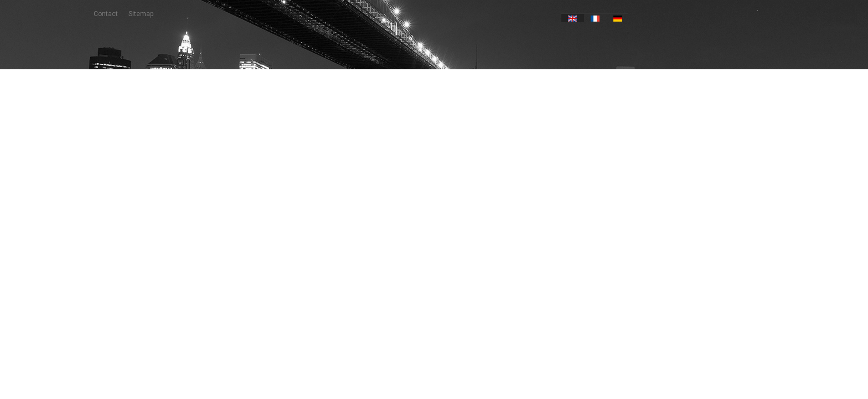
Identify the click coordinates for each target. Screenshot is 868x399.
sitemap (141, 14)
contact (106, 14)
